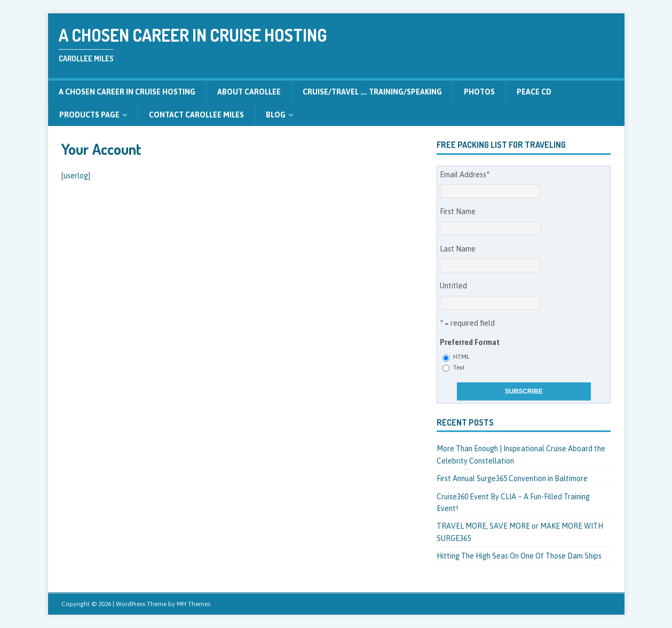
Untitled (453, 286)
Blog (276, 115)
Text (459, 367)
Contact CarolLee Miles (196, 115)
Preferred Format (470, 342)
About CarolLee (249, 92)
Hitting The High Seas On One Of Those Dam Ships (519, 556)
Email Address (465, 175)
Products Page (89, 115)
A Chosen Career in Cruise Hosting (127, 92)
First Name (458, 211)
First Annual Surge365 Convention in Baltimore (512, 478)
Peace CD (534, 92)
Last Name (458, 249)
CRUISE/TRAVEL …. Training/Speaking (372, 92)
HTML (461, 357)
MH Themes (193, 604)
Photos (479, 92)
